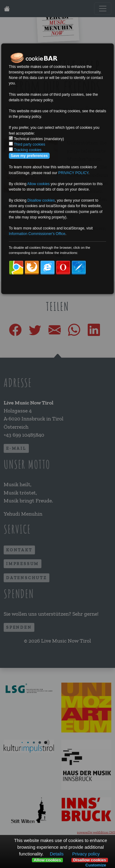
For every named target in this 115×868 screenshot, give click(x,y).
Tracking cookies (28, 150)
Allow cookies (47, 860)
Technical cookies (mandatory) (39, 139)
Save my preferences (29, 156)
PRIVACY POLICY (73, 173)
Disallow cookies (90, 860)
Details (57, 854)
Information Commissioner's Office (37, 234)
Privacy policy (86, 854)
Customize (96, 865)
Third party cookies (29, 144)
